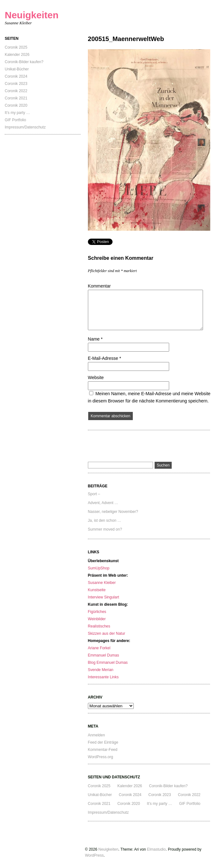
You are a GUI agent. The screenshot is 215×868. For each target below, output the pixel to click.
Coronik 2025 (16, 47)
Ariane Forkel (99, 648)
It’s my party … (17, 113)
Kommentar (99, 286)
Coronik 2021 (16, 98)
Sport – (94, 494)
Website (96, 378)
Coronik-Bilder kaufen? (24, 62)
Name (95, 339)
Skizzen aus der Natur (107, 633)
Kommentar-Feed (103, 750)
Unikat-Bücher (17, 69)
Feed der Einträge (103, 742)
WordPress (94, 855)
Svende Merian (101, 670)
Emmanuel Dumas (104, 655)
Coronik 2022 (16, 91)
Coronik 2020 (16, 105)
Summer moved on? (105, 529)
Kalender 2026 (17, 55)
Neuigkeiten (32, 15)
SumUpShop (99, 568)
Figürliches (97, 612)
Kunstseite (97, 590)
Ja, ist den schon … (104, 520)
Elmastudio (156, 849)
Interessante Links (103, 677)
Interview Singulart (104, 597)
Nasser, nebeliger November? (113, 512)
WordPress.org (101, 757)
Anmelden (96, 735)
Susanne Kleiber (102, 583)
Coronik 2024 (16, 76)
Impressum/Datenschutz (25, 127)
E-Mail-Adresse (104, 358)
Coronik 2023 (16, 84)
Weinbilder (97, 619)
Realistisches (99, 626)
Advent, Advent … (103, 503)
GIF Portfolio (15, 120)
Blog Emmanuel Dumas (108, 663)
